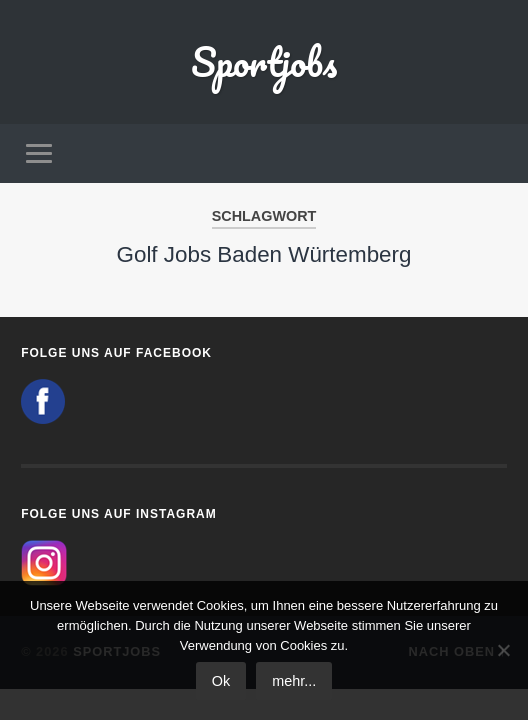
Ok (221, 681)
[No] (503, 650)
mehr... (294, 681)
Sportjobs (264, 61)
